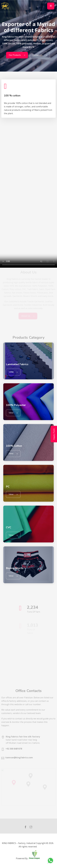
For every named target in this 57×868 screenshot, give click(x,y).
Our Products (17, 55)
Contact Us (40, 55)
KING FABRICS (9, 843)
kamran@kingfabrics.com (19, 758)
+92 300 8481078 (14, 749)
